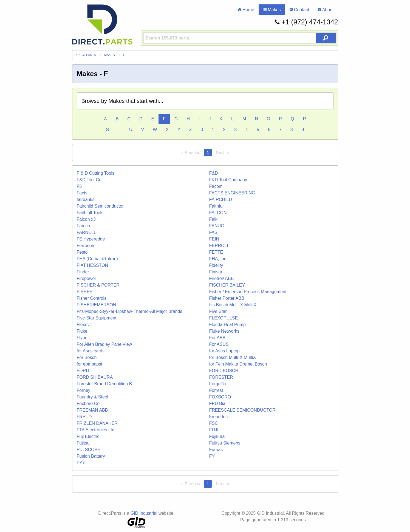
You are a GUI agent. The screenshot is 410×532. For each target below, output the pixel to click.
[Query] (239, 38)
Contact (299, 10)
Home (246, 10)
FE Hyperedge (91, 239)
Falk (213, 219)
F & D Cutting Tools (96, 173)
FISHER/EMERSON (97, 305)
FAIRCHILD (221, 200)
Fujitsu (83, 443)
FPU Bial (218, 404)
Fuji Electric (88, 436)
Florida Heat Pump (227, 325)
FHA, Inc (218, 259)
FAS (213, 232)
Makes (272, 10)
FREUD (84, 417)
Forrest (216, 390)
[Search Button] (326, 38)
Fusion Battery (91, 456)
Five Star (218, 311)
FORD (83, 371)
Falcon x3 (86, 219)
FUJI (214, 430)
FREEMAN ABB (92, 410)
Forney (84, 390)
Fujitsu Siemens (225, 443)
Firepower (87, 278)
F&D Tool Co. (90, 180)
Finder (83, 272)
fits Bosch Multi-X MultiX (233, 305)
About (326, 10)
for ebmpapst (90, 364)
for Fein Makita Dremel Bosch (238, 364)
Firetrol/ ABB (222, 278)
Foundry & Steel (93, 397)
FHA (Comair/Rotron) (97, 259)
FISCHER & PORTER (98, 285)
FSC (214, 423)
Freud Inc (219, 417)
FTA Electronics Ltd (96, 430)
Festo (82, 252)
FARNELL (87, 232)
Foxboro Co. (89, 404)
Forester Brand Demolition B (104, 384)
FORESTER (221, 377)
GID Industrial (144, 513)
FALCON (218, 213)
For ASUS (219, 344)
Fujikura (217, 436)
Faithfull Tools (90, 213)
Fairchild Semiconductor (100, 206)
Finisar (216, 272)
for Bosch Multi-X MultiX (233, 357)
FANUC (217, 226)
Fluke (82, 331)
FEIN (214, 239)
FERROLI (219, 246)
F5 (79, 186)
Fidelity (216, 265)
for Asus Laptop (224, 351)
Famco (84, 226)
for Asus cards (91, 351)
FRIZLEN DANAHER (97, 423)
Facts (82, 193)
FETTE (216, 252)
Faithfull (217, 206)
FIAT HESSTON (93, 265)
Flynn (82, 338)
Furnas (216, 450)
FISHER (85, 292)
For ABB (217, 338)
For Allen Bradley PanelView (104, 344)
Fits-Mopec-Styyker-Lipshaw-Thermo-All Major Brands (130, 311)
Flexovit (84, 325)
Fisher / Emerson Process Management (248, 292)
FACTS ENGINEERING (232, 193)
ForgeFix (218, 384)
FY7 (81, 463)
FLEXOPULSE (224, 318)
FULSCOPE (89, 450)
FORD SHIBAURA (95, 377)
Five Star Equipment (97, 318)
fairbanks (86, 200)
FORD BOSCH (224, 371)
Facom (216, 186)
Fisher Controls (92, 298)
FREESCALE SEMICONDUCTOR (242, 410)
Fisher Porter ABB (227, 298)
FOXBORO (220, 397)
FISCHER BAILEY (227, 285)
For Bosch (87, 357)
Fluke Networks (224, 331)
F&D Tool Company (228, 180)
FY (212, 456)
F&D (214, 173)
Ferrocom (86, 246)
